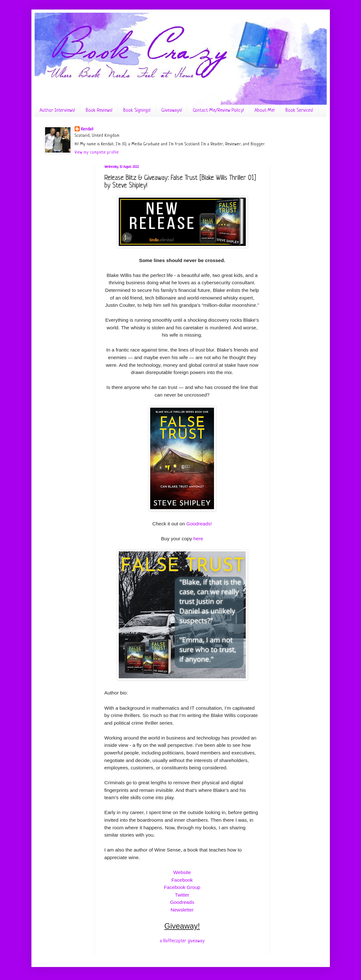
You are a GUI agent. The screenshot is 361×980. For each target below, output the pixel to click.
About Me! (265, 111)
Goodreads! (199, 524)
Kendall (87, 129)
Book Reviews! (99, 111)
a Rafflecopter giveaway (182, 941)
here (198, 539)
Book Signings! (137, 111)
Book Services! (299, 111)
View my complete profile (97, 152)
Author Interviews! (57, 111)
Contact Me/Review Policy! (218, 111)
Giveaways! (172, 111)
